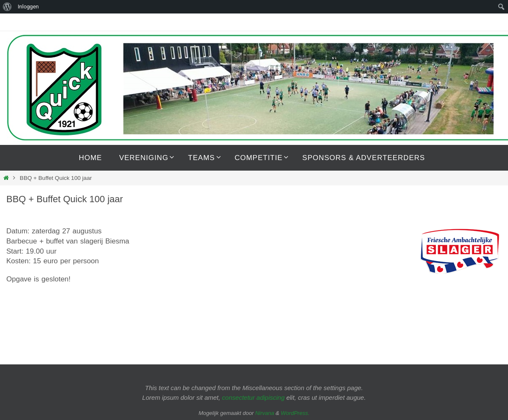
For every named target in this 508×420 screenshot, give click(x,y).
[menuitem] (7, 7)
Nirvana (265, 413)
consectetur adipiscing (253, 397)
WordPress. (295, 413)
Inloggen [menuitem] (28, 7)
